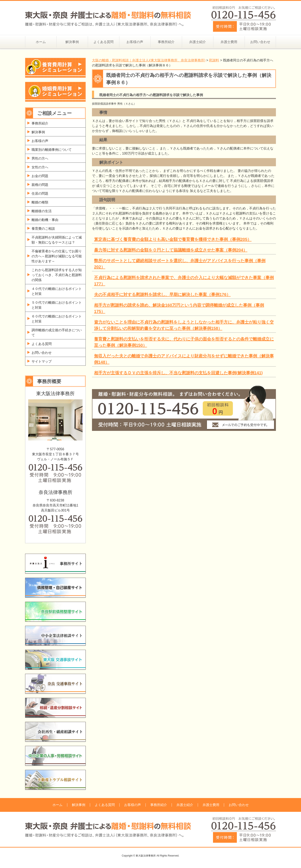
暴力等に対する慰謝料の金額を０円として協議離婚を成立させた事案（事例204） (171, 250)
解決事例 (72, 42)
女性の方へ (40, 167)
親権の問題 (40, 185)
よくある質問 (103, 42)
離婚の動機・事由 (45, 220)
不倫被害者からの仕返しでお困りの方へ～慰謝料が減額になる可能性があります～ (57, 256)
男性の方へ (40, 158)
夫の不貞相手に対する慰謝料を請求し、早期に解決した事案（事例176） (162, 294)
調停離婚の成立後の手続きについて (57, 333)
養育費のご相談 (43, 229)
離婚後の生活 (42, 211)
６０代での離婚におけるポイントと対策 (57, 319)
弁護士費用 (229, 42)
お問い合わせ (260, 42)
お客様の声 (135, 42)
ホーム (41, 42)
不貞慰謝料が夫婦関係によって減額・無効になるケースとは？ (57, 240)
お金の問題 (40, 176)
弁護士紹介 (198, 42)
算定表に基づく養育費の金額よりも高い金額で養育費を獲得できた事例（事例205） (173, 239)
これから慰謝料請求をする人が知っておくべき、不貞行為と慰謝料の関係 (57, 275)
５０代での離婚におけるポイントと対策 (57, 305)
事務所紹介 (166, 42)
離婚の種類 (40, 202)
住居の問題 (40, 194)
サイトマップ (42, 361)
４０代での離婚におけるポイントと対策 (57, 291)
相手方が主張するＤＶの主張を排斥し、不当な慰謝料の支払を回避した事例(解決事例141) (178, 373)
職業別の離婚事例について (52, 150)
